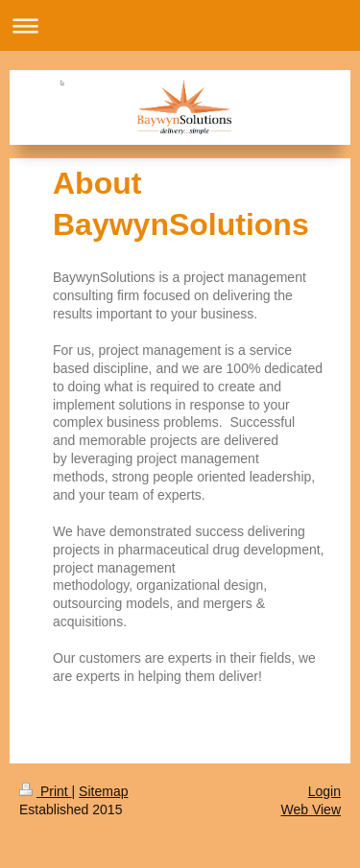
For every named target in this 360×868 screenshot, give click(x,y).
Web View (311, 809)
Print (46, 791)
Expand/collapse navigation (180, 25)
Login (324, 791)
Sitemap (103, 791)
